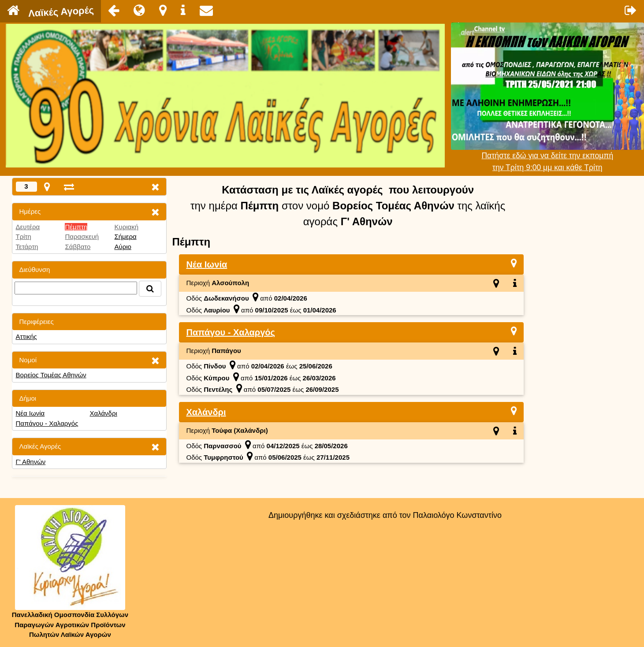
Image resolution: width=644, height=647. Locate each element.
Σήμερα (125, 236)
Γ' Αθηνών (31, 462)
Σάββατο (78, 247)
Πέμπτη (76, 227)
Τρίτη (24, 236)
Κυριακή (126, 227)
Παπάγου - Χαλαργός (47, 423)
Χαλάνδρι (103, 413)
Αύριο (123, 247)
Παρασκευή (82, 236)
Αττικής (26, 337)
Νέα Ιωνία (30, 413)
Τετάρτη (27, 247)
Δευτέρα (28, 227)
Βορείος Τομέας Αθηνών (51, 375)
